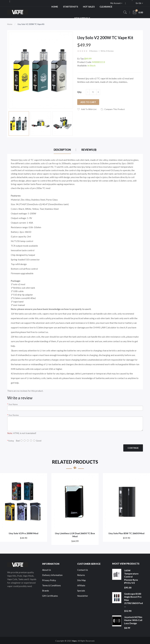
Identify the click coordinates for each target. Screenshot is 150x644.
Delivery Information (52, 575)
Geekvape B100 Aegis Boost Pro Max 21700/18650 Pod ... (133, 600)
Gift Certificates (50, 596)
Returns (81, 575)
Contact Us (83, 570)
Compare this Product (115, 109)
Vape (74, 641)
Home (10, 24)
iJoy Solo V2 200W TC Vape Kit (31, 24)
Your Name (13, 404)
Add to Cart (88, 102)
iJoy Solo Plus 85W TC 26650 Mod (126, 533)
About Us (47, 570)
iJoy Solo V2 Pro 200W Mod (24, 533)
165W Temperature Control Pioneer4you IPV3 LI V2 (131, 577)
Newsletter (83, 596)
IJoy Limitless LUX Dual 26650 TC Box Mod (75, 535)
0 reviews (93, 51)
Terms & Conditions (51, 585)
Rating (11, 441)
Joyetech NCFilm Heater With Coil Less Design (133, 620)
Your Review (14, 415)
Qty (79, 92)
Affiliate (81, 585)
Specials (81, 591)
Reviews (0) (89, 150)
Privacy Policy (49, 580)
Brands (46, 591)
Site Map (81, 580)
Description (62, 150)
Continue (133, 448)
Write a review (107, 51)
